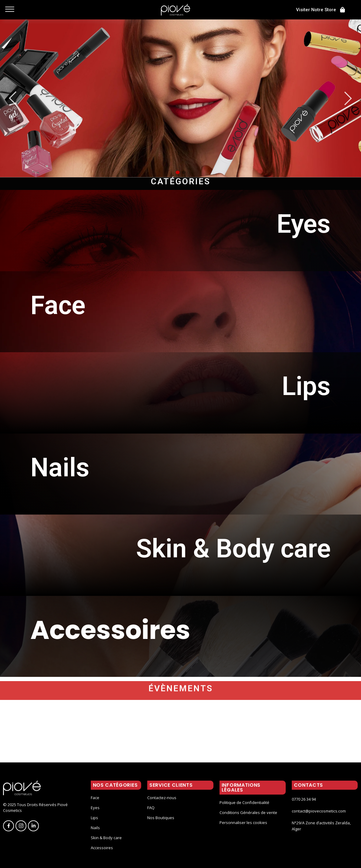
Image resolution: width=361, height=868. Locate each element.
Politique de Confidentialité (244, 802)
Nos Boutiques (161, 818)
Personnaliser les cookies (243, 822)
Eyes (95, 808)
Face (95, 798)
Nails (95, 828)
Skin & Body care (106, 838)
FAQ (151, 808)
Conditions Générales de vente (248, 812)
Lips (94, 818)
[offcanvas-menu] (10, 10)
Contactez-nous (162, 798)
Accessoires (102, 848)
